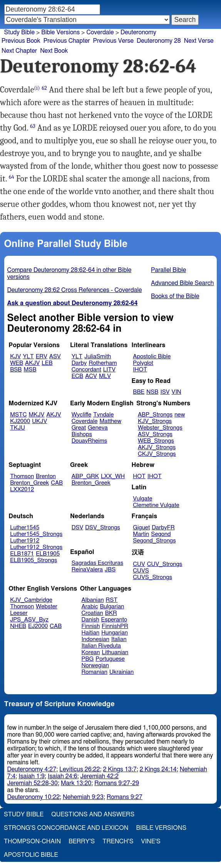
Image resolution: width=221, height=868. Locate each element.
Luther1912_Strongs (36, 547)
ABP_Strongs (155, 415)
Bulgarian (112, 607)
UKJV (39, 421)
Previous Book (21, 41)
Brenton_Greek (29, 483)
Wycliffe (81, 415)
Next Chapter (19, 51)
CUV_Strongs (165, 564)
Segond (161, 534)
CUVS (141, 571)
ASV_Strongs (155, 434)
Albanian (93, 600)
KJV (15, 357)
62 (45, 88)
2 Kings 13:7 (120, 769)
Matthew (110, 421)
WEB (17, 363)
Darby (79, 363)
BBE (139, 392)
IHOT (140, 370)
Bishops (82, 434)
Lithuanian (115, 652)
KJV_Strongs (155, 421)
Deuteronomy (138, 32)
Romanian (95, 672)
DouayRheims (90, 441)
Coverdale (100, 32)
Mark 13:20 (76, 783)
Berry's (82, 841)
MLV (105, 376)
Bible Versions (60, 32)
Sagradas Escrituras (97, 563)
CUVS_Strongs (152, 577)
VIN (177, 392)
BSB (16, 370)
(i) (37, 88)
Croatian (92, 613)
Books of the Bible (175, 296)
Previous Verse (113, 41)
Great (79, 428)
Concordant (86, 370)
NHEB (18, 626)
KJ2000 (20, 421)
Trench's (118, 841)
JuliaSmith (98, 357)
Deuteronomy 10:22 (34, 797)
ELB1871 (22, 554)
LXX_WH (113, 476)
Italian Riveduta (101, 646)
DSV (78, 528)
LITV (109, 370)
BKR (111, 613)
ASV (55, 357)
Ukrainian (121, 672)
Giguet (141, 528)
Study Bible (19, 32)
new (180, 415)
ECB (77, 376)
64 (12, 177)
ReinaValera (87, 570)
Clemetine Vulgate (156, 505)
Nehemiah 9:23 (83, 797)
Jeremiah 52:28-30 (33, 783)
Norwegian (95, 666)
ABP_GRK (85, 476)
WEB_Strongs (156, 441)
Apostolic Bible (31, 855)
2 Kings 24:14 (158, 769)
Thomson (22, 476)
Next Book (54, 51)
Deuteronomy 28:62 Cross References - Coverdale (75, 290)
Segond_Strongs (154, 541)
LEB (47, 363)
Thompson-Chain (32, 841)
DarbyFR (163, 528)
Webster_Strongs (160, 428)
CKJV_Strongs (157, 454)
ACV (91, 376)
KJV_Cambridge (31, 600)
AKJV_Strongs (157, 447)
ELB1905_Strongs (33, 560)
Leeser (19, 613)
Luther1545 (25, 528)
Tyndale (103, 415)
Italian (119, 639)
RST (112, 600)
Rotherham (103, 363)
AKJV (32, 363)
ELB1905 (48, 554)
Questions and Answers (93, 814)
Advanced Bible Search (182, 283)
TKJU (18, 428)
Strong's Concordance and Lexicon (66, 828)
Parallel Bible (168, 270)
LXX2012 (22, 489)
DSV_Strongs (103, 528)
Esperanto (114, 620)
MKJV (37, 415)
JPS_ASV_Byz (29, 620)
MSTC (18, 415)
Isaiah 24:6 (63, 776)
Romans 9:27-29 (117, 783)
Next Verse (199, 41)
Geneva (98, 428)
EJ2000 (38, 626)
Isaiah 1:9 (32, 776)
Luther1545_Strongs (36, 534)
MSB (30, 370)
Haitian (91, 633)
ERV (42, 357)
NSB (152, 392)
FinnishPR (115, 626)
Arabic (90, 607)
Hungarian (115, 633)
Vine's (151, 841)
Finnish (91, 626)
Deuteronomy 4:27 (32, 769)
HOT (139, 476)
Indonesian (96, 639)
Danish (90, 620)
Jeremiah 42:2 (100, 776)
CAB (57, 483)
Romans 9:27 (125, 797)
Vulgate (142, 499)
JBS (110, 570)
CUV (139, 564)
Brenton (46, 476)
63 (33, 126)
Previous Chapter (67, 41)
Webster (47, 607)
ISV (165, 392)
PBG (88, 659)
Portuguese (110, 659)
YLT (28, 357)
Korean (91, 652)
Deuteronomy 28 (159, 41)
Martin (141, 534)
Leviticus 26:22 (80, 769)
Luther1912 (25, 541)
